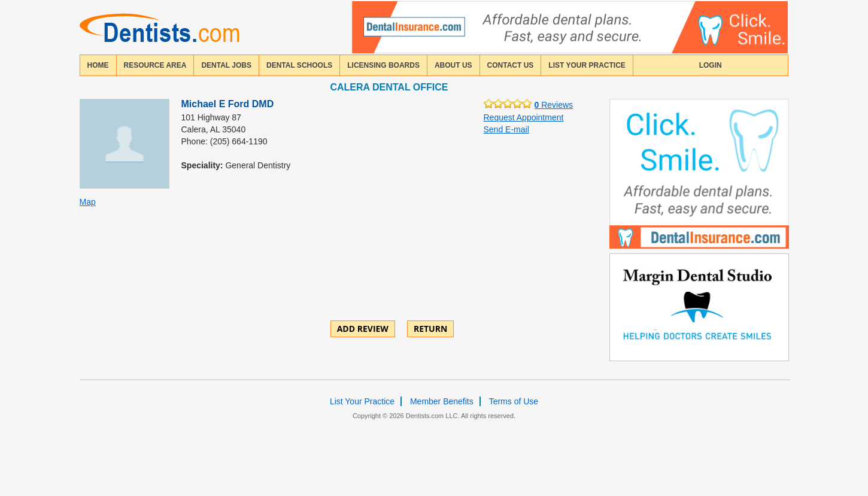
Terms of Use (514, 401)
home (98, 65)
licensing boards (383, 65)
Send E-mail (506, 129)
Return (430, 329)
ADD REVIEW (363, 329)
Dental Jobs (226, 65)
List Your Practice (587, 65)
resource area (155, 65)
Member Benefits (442, 401)
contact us (511, 65)
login (711, 65)
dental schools (299, 65)
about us (453, 65)
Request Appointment (524, 117)
